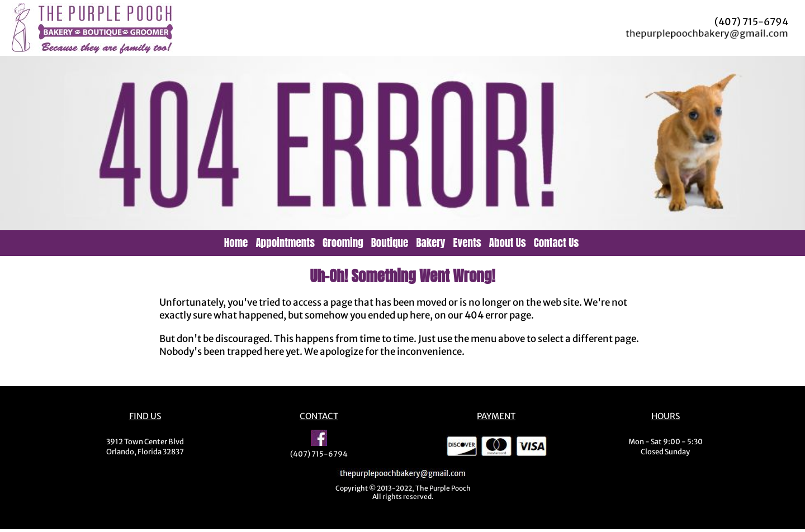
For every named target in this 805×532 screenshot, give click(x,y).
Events (467, 243)
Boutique (390, 243)
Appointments (285, 243)
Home (236, 243)
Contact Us (557, 243)
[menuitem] (237, 243)
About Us (508, 243)
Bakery (430, 243)
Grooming (343, 243)
